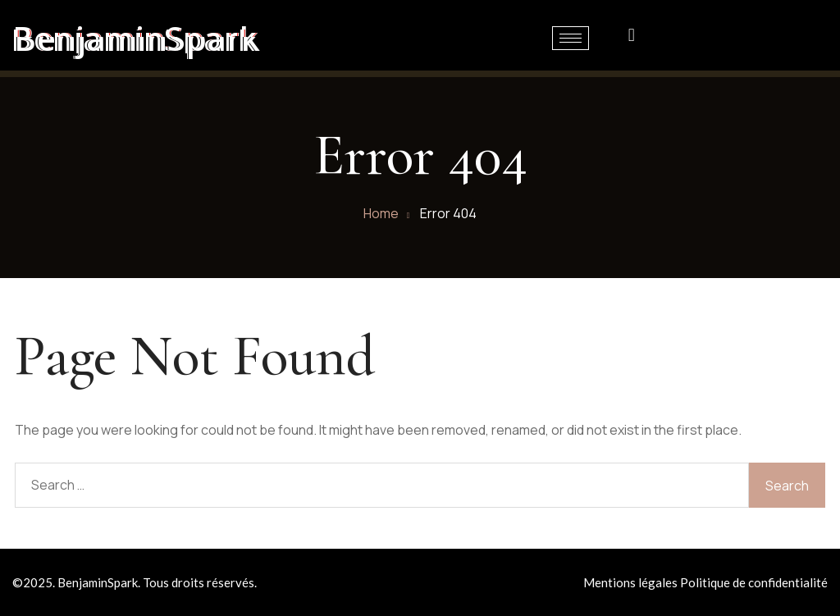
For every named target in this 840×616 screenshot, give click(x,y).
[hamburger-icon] (571, 38)
